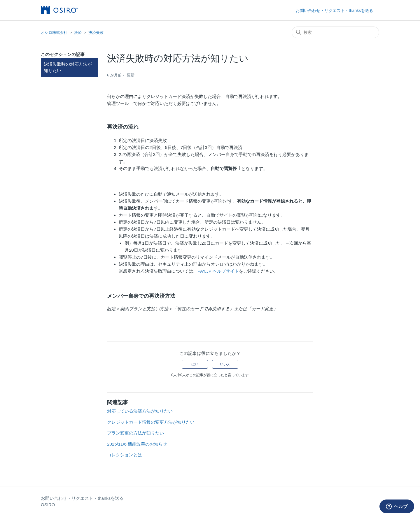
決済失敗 (96, 33)
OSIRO (48, 505)
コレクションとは (125, 455)
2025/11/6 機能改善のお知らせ (137, 444)
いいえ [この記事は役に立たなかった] (225, 364)
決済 (78, 33)
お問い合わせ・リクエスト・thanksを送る (334, 10)
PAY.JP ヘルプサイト (218, 271)
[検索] (335, 32)
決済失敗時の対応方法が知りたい (68, 67)
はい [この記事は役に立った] (195, 364)
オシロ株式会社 (54, 33)
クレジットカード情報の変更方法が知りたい (151, 422)
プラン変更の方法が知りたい (135, 433)
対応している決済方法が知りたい (140, 411)
